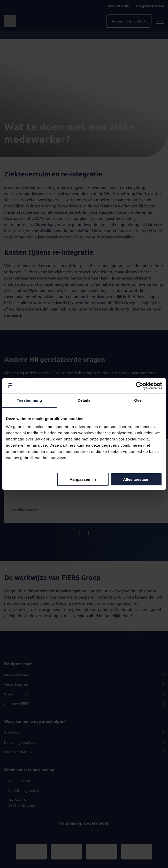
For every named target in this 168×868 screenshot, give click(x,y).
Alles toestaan (136, 479)
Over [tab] (139, 400)
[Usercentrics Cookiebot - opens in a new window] (139, 386)
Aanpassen (83, 479)
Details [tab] (84, 400)
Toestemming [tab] (29, 400)
